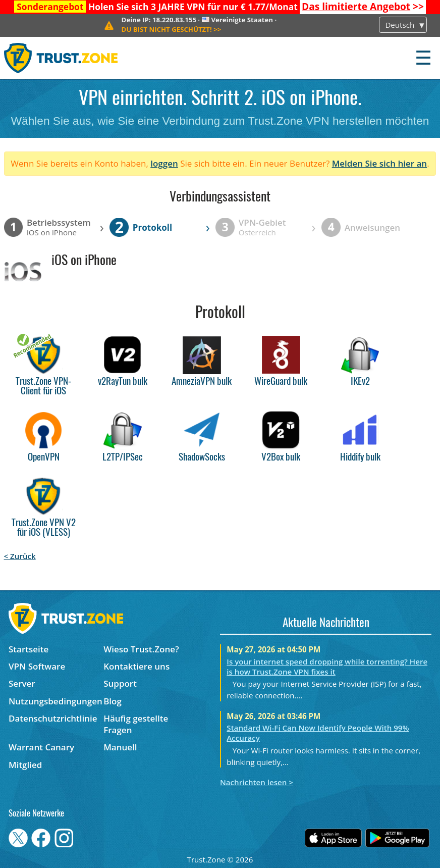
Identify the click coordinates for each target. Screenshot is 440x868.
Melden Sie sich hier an (380, 163)
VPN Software (37, 666)
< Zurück (20, 556)
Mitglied (25, 765)
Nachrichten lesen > (257, 782)
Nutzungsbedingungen (56, 701)
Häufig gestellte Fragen (136, 724)
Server (22, 683)
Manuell (120, 747)
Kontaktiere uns (136, 666)
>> (363, 7)
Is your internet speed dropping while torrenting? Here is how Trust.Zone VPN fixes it (327, 667)
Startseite (29, 649)
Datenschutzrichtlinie (53, 718)
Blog (113, 701)
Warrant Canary (41, 747)
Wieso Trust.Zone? (141, 649)
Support (120, 683)
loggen (164, 163)
